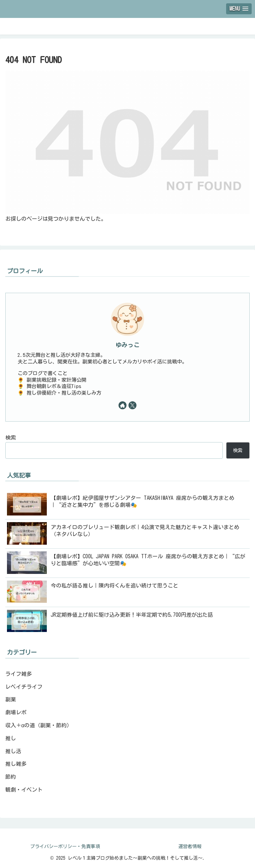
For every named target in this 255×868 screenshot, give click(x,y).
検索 (11, 437)
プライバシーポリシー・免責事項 (65, 846)
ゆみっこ (127, 345)
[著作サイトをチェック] (123, 405)
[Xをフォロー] (132, 405)
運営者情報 (190, 846)
